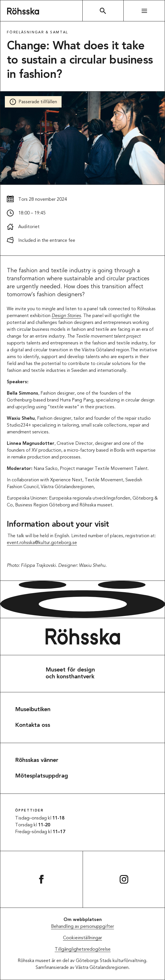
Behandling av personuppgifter (82, 927)
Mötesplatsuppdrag (42, 776)
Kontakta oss (33, 725)
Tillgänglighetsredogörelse (83, 949)
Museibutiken (33, 710)
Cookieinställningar (82, 938)
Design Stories (66, 316)
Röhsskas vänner (37, 760)
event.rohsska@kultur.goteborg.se (42, 543)
